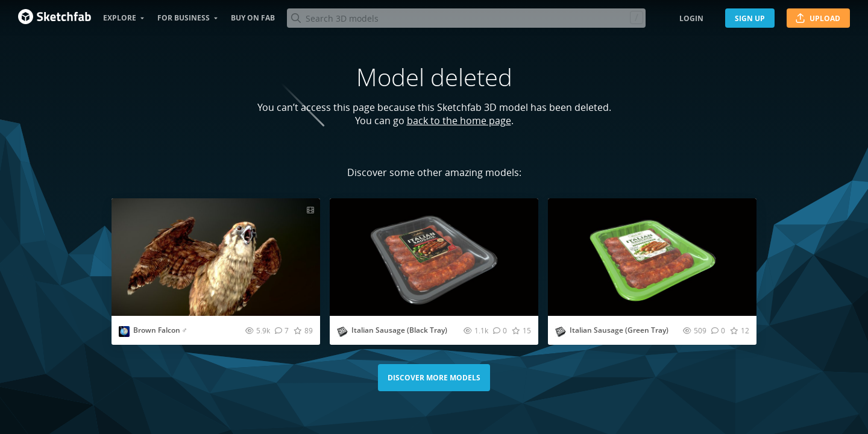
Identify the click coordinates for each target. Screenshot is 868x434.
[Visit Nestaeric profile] (124, 332)
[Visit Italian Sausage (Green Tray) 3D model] (652, 257)
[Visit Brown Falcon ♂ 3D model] (216, 257)
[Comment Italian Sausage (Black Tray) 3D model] (500, 330)
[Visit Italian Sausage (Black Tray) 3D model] (434, 257)
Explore (120, 18)
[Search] (466, 18)
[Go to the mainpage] (55, 18)
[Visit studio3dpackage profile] (342, 332)
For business (184, 18)
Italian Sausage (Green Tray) (619, 330)
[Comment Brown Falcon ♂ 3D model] (282, 330)
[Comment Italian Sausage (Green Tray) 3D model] (718, 330)
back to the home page (459, 121)
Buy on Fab (253, 18)
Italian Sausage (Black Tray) (399, 330)
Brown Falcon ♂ (160, 330)
